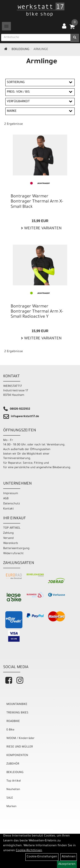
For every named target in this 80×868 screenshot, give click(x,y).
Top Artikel (14, 781)
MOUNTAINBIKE (17, 704)
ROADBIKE (13, 721)
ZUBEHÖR (13, 764)
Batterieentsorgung (16, 549)
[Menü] (6, 26)
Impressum (11, 494)
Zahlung (8, 533)
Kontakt (9, 509)
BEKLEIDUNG (20, 50)
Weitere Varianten (42, 229)
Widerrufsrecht (13, 554)
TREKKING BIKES (17, 713)
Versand (8, 538)
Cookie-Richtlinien (29, 851)
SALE (10, 798)
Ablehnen (69, 857)
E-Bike (10, 730)
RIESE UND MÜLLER (20, 747)
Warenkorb (11, 543)
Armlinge (41, 50)
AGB (6, 499)
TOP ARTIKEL (12, 528)
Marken (11, 807)
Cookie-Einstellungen (42, 857)
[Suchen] (75, 38)
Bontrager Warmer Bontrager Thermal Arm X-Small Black (37, 202)
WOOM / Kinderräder (20, 738)
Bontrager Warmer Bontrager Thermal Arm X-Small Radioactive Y (37, 312)
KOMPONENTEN (17, 755)
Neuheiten (13, 790)
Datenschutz (12, 504)
